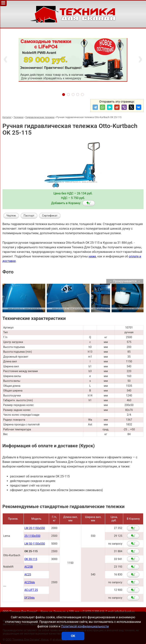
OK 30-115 (31, 559)
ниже (92, 256)
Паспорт (29, 216)
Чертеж (11, 216)
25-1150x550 (32, 536)
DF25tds (29, 598)
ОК (73, 636)
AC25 (28, 575)
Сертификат (50, 216)
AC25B (29, 567)
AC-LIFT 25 (31, 590)
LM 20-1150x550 (35, 528)
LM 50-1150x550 (35, 544)
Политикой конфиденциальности (85, 626)
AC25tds (30, 582)
